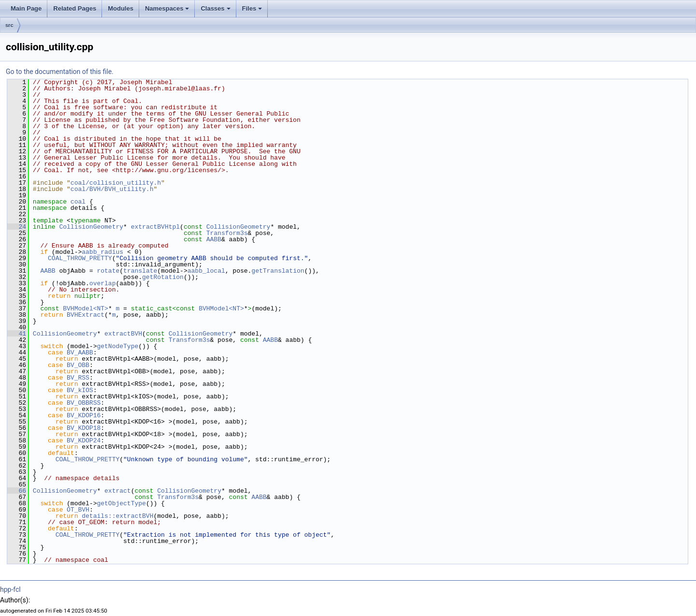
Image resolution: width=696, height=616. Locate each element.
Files (252, 8)
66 (17, 491)
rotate (108, 271)
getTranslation (278, 271)
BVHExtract (86, 315)
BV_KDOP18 (84, 428)
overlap (103, 283)
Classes (215, 8)
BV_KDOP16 (84, 415)
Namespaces (167, 8)
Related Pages (75, 8)
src (9, 25)
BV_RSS (78, 378)
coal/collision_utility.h (116, 183)
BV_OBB (78, 365)
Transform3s (227, 233)
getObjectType (121, 503)
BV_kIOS (80, 390)
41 (17, 334)
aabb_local (206, 271)
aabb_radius (102, 252)
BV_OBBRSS (84, 403)
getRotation (163, 277)
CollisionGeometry (91, 227)
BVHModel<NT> (86, 308)
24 (17, 227)
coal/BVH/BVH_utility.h (112, 189)
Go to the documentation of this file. (60, 72)
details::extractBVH (117, 516)
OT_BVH (78, 510)
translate (140, 271)
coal (78, 202)
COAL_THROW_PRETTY (80, 258)
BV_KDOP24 (84, 440)
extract (118, 491)
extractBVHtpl (155, 227)
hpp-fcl (10, 589)
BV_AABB (80, 352)
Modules (121, 8)
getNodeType (117, 346)
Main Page (26, 8)
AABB (214, 239)
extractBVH (123, 334)
